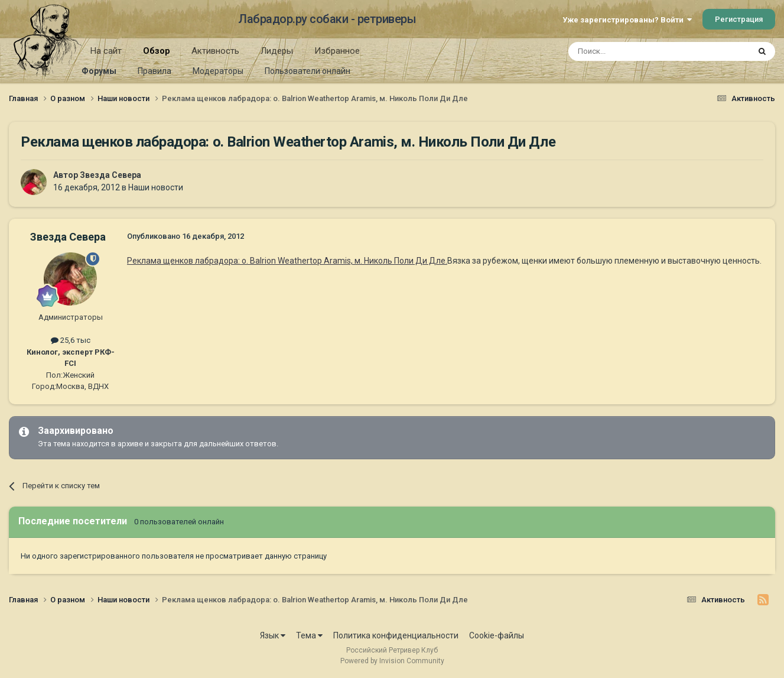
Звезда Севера (110, 175)
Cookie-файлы (497, 635)
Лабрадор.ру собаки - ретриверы (327, 19)
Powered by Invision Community (392, 661)
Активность (215, 51)
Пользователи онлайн (308, 71)
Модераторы (218, 71)
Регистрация (739, 19)
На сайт (106, 51)
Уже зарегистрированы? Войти (627, 20)
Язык (273, 635)
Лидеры (277, 51)
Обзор (157, 55)
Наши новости (156, 187)
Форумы (99, 71)
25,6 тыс (71, 340)
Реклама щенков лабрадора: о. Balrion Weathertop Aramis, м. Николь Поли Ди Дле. (287, 261)
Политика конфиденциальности (396, 635)
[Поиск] (632, 51)
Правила (154, 71)
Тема (309, 635)
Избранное (337, 51)
